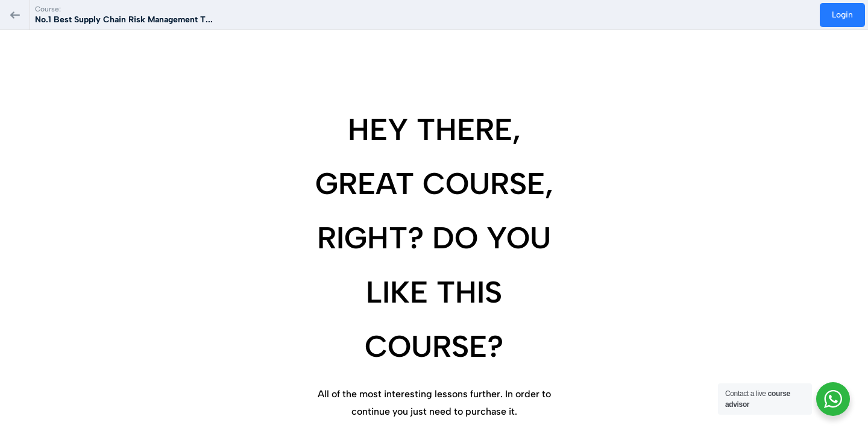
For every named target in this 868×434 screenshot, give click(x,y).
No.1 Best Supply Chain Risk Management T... (124, 20)
